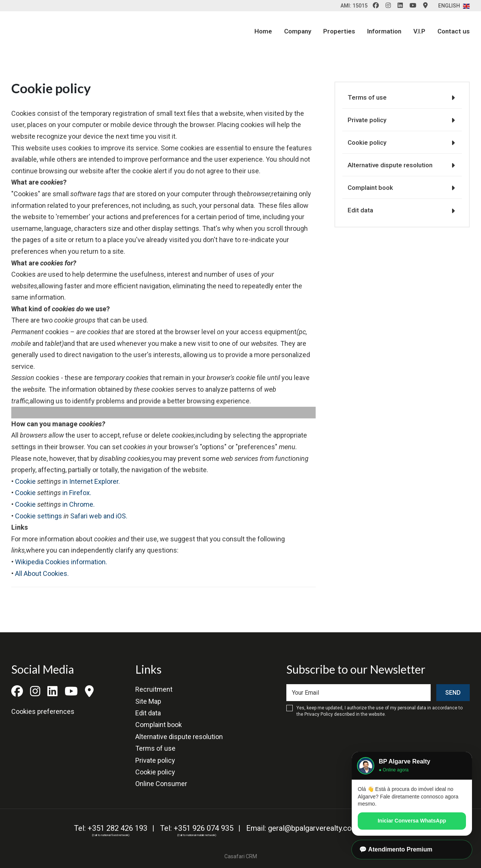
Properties (339, 31)
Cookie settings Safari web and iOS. (71, 516)
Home (263, 31)
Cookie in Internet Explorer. (67, 481)
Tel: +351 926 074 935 (197, 828)
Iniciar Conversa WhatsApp (412, 821)
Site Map (148, 701)
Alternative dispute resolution (390, 165)
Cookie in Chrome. (55, 504)
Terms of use (367, 97)
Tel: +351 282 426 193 (111, 828)
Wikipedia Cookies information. (61, 562)
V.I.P (419, 31)
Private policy (367, 120)
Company (298, 31)
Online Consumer (161, 784)
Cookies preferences (43, 711)
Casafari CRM (241, 856)
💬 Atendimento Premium (396, 849)
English (454, 6)
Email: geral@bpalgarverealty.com (302, 828)
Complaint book (370, 188)
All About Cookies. (42, 573)
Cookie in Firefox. (53, 493)
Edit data (360, 210)
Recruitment (154, 689)
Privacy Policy (319, 714)
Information (384, 31)
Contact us (454, 31)
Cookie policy (367, 142)
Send (453, 693)
